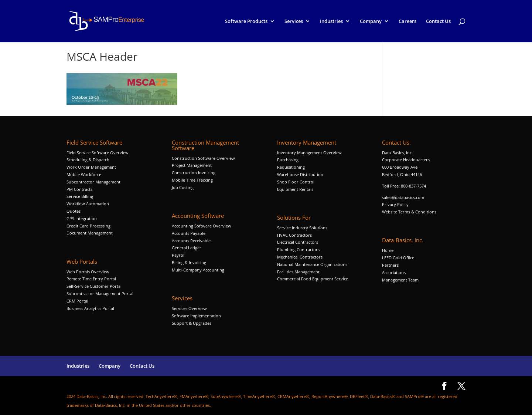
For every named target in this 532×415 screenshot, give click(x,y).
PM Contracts (79, 189)
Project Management (192, 165)
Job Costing (183, 187)
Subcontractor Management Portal (100, 293)
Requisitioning (291, 167)
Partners (390, 265)
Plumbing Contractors (298, 249)
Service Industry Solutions (302, 228)
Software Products (246, 21)
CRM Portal (77, 301)
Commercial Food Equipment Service (313, 279)
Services (294, 21)
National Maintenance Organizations (312, 264)
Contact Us (438, 21)
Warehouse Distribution (300, 174)
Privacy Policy (395, 204)
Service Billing (80, 196)
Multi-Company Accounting (198, 270)
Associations (394, 272)
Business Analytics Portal (90, 308)
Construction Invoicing (194, 173)
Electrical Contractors (298, 242)
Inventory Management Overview (309, 153)
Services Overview (189, 308)
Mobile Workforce (84, 174)
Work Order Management (91, 167)
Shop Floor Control (296, 182)
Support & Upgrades (192, 323)
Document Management (90, 233)
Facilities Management (298, 272)
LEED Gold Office (398, 258)
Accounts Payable (189, 233)
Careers (407, 21)
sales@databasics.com (403, 197)
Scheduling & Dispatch (88, 160)
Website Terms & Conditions (409, 212)
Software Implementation (196, 316)
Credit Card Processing (88, 226)
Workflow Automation (88, 204)
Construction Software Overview (203, 158)
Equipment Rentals (295, 189)
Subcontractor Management (93, 182)
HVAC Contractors (294, 235)
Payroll (179, 255)
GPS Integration (82, 218)
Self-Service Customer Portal (94, 286)
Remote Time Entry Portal (91, 279)
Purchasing (288, 160)
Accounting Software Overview (202, 226)
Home (388, 250)
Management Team (400, 280)
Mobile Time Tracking (192, 180)
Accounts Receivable (191, 241)
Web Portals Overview (88, 272)
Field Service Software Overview (98, 153)
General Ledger (187, 248)
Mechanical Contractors (300, 257)
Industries (331, 21)
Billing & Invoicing (189, 262)
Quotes (74, 211)
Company (371, 21)
